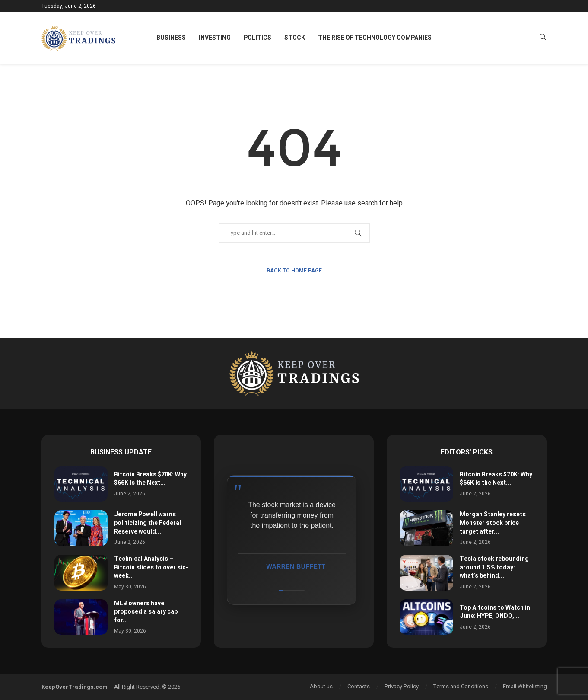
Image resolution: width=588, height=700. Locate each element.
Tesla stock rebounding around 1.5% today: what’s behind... (494, 567)
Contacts (359, 686)
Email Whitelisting (525, 686)
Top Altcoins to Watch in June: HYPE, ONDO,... (495, 612)
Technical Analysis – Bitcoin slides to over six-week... (151, 567)
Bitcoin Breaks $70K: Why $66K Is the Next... (150, 479)
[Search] (543, 38)
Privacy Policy (402, 686)
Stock (295, 38)
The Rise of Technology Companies (375, 38)
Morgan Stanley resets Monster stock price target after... (493, 523)
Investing (215, 38)
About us (321, 686)
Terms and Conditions (461, 686)
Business (171, 38)
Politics (257, 38)
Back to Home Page (294, 271)
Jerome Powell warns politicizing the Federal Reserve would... (148, 523)
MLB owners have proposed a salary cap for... (146, 612)
